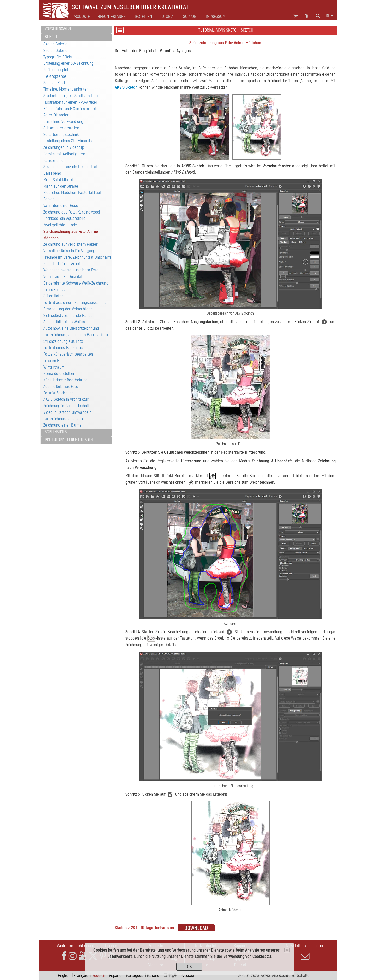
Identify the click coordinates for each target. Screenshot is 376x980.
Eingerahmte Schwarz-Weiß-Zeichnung (76, 283)
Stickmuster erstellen (61, 128)
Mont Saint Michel (58, 180)
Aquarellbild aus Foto (61, 386)
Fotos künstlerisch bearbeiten (68, 354)
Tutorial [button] (168, 17)
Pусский (187, 975)
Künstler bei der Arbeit (62, 264)
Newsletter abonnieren (305, 952)
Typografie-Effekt (58, 57)
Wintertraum (54, 367)
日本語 (170, 975)
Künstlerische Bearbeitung (65, 380)
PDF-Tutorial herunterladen (69, 440)
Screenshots (56, 432)
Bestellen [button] (143, 17)
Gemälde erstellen (59, 373)
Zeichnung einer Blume (63, 425)
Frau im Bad (54, 361)
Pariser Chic (53, 160)
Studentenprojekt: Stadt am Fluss (71, 96)
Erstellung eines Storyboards (67, 141)
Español (116, 975)
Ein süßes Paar (56, 290)
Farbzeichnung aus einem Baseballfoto (76, 335)
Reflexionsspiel (56, 70)
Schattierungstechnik (61, 135)
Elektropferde (55, 76)
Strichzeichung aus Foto (63, 341)
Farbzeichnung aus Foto (63, 419)
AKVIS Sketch (126, 87)
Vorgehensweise (58, 29)
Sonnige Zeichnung (59, 83)
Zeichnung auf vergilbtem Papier (70, 244)
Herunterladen (112, 17)
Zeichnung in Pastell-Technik (66, 406)
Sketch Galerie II (57, 51)
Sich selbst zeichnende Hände (68, 315)
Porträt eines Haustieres (64, 348)
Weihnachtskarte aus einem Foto (71, 270)
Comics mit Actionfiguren (64, 154)
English (64, 975)
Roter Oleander (56, 115)
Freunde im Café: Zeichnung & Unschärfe (78, 257)
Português (135, 975)
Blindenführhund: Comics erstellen (72, 109)
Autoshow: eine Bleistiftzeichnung (71, 328)
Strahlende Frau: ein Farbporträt (70, 167)
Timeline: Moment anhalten (66, 89)
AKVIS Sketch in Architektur (66, 399)
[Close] (287, 950)
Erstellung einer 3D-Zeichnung (68, 63)
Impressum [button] (216, 17)
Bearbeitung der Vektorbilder (68, 309)
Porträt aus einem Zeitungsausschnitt (75, 302)
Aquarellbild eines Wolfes (64, 322)
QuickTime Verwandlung (63, 122)
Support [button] (190, 17)
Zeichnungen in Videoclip (64, 147)
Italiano (153, 975)
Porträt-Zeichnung (58, 393)
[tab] (76, 29)
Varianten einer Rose (61, 206)
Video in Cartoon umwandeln (67, 412)
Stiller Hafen (54, 296)
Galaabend (52, 173)
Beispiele (52, 37)
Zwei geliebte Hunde (60, 225)
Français (81, 975)
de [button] (329, 16)
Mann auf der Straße (61, 186)
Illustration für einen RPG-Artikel (70, 102)
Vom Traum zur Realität (63, 277)
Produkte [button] (81, 17)
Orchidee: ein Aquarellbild (64, 218)
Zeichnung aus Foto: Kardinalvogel (72, 212)
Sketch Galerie (55, 44)
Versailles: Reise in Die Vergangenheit (75, 251)
